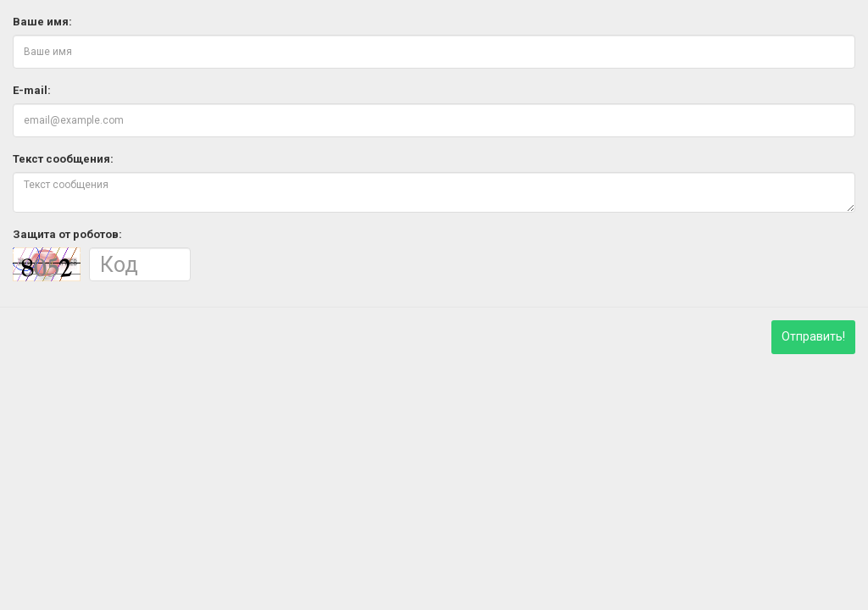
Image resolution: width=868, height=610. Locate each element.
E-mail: (32, 90)
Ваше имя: (42, 22)
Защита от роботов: (67, 234)
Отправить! (813, 336)
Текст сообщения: (63, 159)
